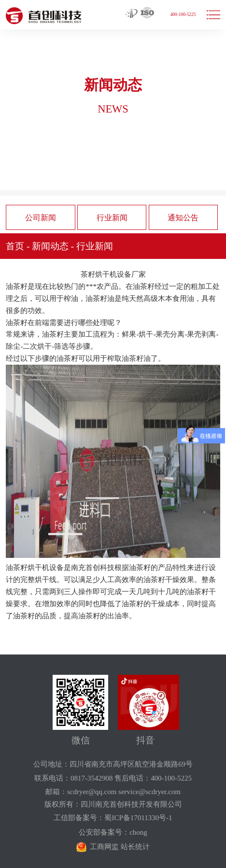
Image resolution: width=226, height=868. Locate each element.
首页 (15, 246)
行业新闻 (112, 218)
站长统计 (135, 847)
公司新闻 (41, 218)
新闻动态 (50, 246)
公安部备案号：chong (113, 832)
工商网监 (104, 847)
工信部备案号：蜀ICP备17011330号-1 (113, 818)
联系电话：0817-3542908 (73, 778)
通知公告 (183, 218)
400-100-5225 (183, 14)
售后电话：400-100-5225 (153, 778)
